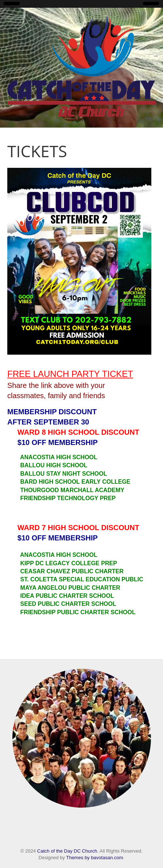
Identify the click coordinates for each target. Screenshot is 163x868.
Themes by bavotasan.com (94, 858)
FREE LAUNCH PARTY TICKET (70, 374)
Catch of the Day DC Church (67, 851)
